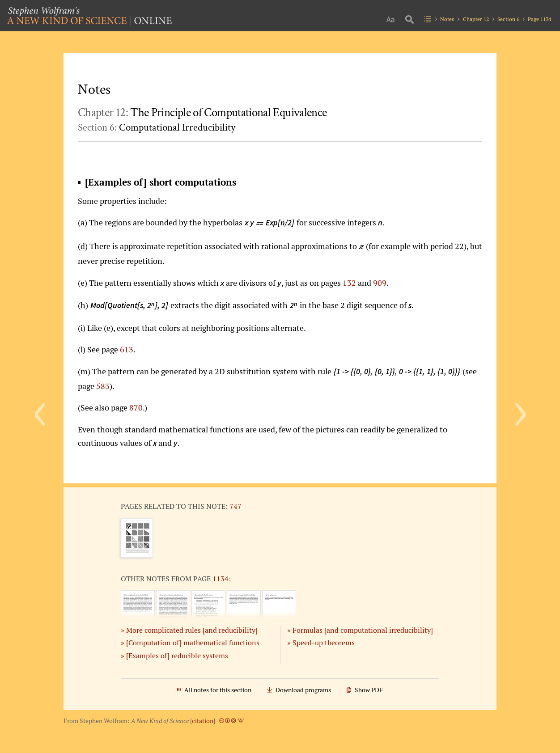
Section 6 (508, 19)
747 (235, 506)
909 (380, 283)
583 (103, 386)
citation (203, 721)
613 (127, 349)
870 (136, 407)
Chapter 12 (476, 19)
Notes (447, 19)
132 (349, 283)
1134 (221, 579)
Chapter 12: (202, 113)
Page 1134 (539, 19)
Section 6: (157, 127)
